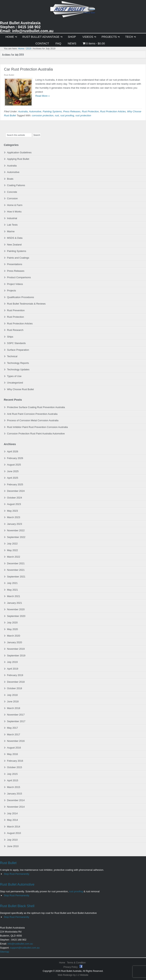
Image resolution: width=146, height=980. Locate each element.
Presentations (15, 264)
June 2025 (13, 471)
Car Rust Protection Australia (28, 69)
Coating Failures (16, 185)
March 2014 (14, 827)
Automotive (35, 111)
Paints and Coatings (18, 258)
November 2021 (16, 570)
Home (62, 963)
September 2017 (16, 721)
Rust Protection (90, 111)
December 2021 (16, 563)
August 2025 (14, 465)
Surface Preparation (18, 350)
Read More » (42, 96)
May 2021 (12, 590)
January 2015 (15, 794)
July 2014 (12, 813)
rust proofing (67, 115)
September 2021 (16, 577)
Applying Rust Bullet (18, 159)
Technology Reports (18, 363)
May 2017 (12, 728)
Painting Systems (52, 111)
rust (57, 115)
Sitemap (5, 952)
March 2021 (14, 596)
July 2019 (12, 662)
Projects (12, 291)
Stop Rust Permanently (17, 874)
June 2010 (13, 846)
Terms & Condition (76, 963)
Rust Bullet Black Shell (17, 906)
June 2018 (13, 701)
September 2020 (16, 616)
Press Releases (72, 111)
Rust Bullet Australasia (73, 11)
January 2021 (15, 603)
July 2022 (12, 544)
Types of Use (14, 376)
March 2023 (14, 517)
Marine (11, 231)
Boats (10, 179)
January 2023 (15, 524)
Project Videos (15, 284)
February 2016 (15, 761)
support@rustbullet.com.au (25, 948)
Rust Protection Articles (113, 111)
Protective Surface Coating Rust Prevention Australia (36, 407)
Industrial (12, 218)
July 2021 (12, 583)
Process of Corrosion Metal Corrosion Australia (33, 420)
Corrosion (12, 198)
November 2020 (16, 609)
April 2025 (13, 478)
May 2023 (12, 511)
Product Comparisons (19, 277)
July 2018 (12, 695)
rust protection (83, 115)
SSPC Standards (16, 343)
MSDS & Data (15, 238)
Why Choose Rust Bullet (20, 389)
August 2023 (14, 504)
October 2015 (15, 767)
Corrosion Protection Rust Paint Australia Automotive (36, 434)
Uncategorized (15, 383)
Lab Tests (12, 225)
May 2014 (12, 820)
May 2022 (12, 550)
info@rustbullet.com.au (20, 944)
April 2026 (13, 451)
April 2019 (13, 669)
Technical (12, 356)
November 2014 (16, 807)
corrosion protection (43, 115)
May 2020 (12, 629)
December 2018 (16, 682)
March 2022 (14, 557)
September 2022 (16, 537)
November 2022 (16, 530)
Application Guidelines (19, 152)
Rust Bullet (8, 863)
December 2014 (16, 800)
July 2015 (12, 774)
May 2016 (12, 754)
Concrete (12, 192)
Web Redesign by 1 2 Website (73, 975)
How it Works (14, 212)
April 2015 (13, 780)
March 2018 (14, 708)
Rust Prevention (16, 310)
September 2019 (16, 656)
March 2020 (14, 636)
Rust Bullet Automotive (17, 884)
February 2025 (15, 484)
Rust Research (15, 330)
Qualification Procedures (21, 297)
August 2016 (14, 748)
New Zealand (14, 245)
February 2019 (15, 675)
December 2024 (16, 491)
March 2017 (14, 734)
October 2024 (15, 498)
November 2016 (16, 741)
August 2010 (14, 833)
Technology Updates (18, 369)
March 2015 (14, 787)
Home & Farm (15, 205)
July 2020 (12, 623)
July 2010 (12, 840)
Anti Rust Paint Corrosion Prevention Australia (32, 414)
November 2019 (16, 649)
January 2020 (15, 642)
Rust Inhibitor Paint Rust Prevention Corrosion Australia (37, 427)
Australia (23, 111)
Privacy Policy (71, 967)
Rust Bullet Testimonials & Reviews (26, 304)
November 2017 (16, 715)
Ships (10, 337)
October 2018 (15, 688)
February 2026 (15, 458)
